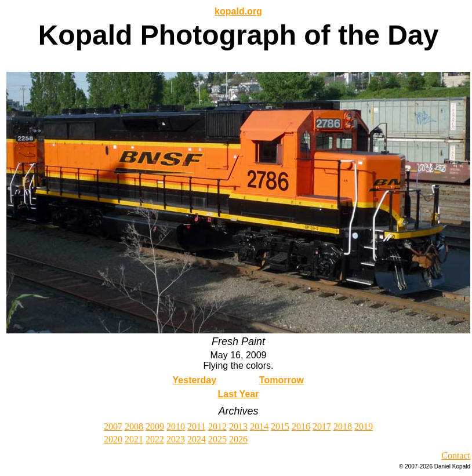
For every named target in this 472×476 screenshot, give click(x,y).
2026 (238, 439)
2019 (364, 426)
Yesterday (195, 380)
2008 (134, 426)
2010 (176, 426)
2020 (113, 439)
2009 (155, 426)
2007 (113, 426)
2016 (301, 426)
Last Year (239, 394)
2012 (217, 426)
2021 (134, 439)
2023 (176, 439)
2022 (155, 439)
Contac (454, 455)
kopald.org (238, 11)
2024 (197, 439)
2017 (322, 426)
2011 (196, 426)
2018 (343, 426)
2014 (259, 426)
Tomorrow (282, 380)
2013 (238, 426)
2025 (217, 439)
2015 (280, 426)
